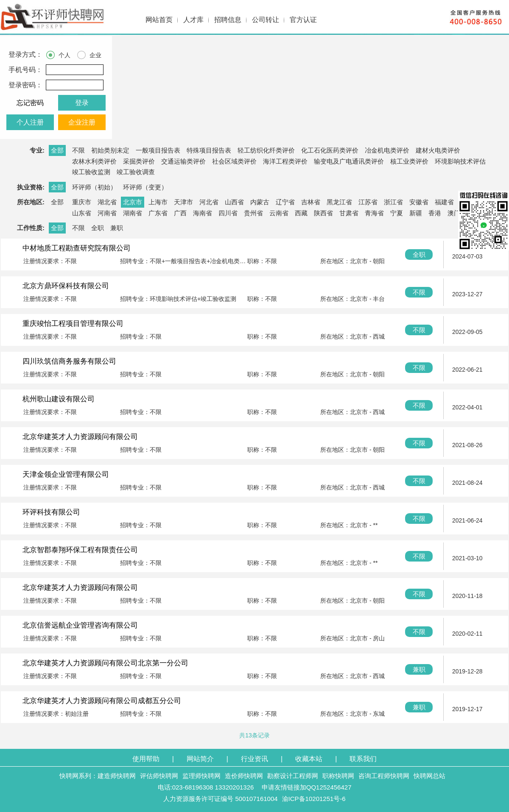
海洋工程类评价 (285, 161)
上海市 (158, 202)
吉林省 (311, 202)
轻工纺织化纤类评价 (266, 150)
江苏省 (368, 202)
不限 (78, 150)
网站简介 (200, 759)
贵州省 (253, 213)
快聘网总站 (429, 776)
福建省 (444, 202)
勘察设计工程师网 (293, 776)
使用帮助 (146, 759)
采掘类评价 (139, 161)
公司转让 (266, 20)
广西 (180, 213)
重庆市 (82, 202)
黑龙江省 (339, 202)
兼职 (117, 228)
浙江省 (393, 202)
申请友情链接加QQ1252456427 (307, 787)
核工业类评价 (409, 161)
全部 (57, 150)
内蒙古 (260, 202)
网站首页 (159, 20)
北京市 (133, 202)
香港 (435, 213)
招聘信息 (228, 20)
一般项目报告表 (158, 150)
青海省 (374, 213)
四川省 (228, 213)
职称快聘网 (338, 776)
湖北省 (107, 202)
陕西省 (323, 213)
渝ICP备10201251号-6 (314, 799)
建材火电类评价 (438, 150)
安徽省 (419, 202)
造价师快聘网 (244, 776)
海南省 (203, 213)
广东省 (158, 213)
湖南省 (133, 213)
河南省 (107, 213)
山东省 (82, 213)
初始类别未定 (110, 150)
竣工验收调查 (136, 172)
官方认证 (303, 20)
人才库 (193, 20)
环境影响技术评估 (460, 161)
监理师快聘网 (201, 776)
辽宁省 (285, 202)
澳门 (454, 213)
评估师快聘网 (159, 776)
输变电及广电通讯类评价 (349, 161)
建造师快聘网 (117, 776)
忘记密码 (30, 103)
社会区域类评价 (234, 161)
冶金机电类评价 (387, 150)
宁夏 (397, 213)
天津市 (183, 202)
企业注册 (82, 122)
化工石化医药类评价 (330, 150)
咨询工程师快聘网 (384, 776)
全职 (98, 228)
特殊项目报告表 (209, 150)
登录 (82, 103)
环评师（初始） (94, 187)
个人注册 (30, 122)
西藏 (301, 213)
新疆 (416, 213)
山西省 (234, 202)
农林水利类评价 (94, 161)
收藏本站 (309, 759)
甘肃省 (349, 213)
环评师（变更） (145, 187)
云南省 (279, 213)
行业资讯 (255, 759)
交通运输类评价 (183, 161)
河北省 (209, 202)
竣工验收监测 (91, 172)
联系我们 (363, 759)
